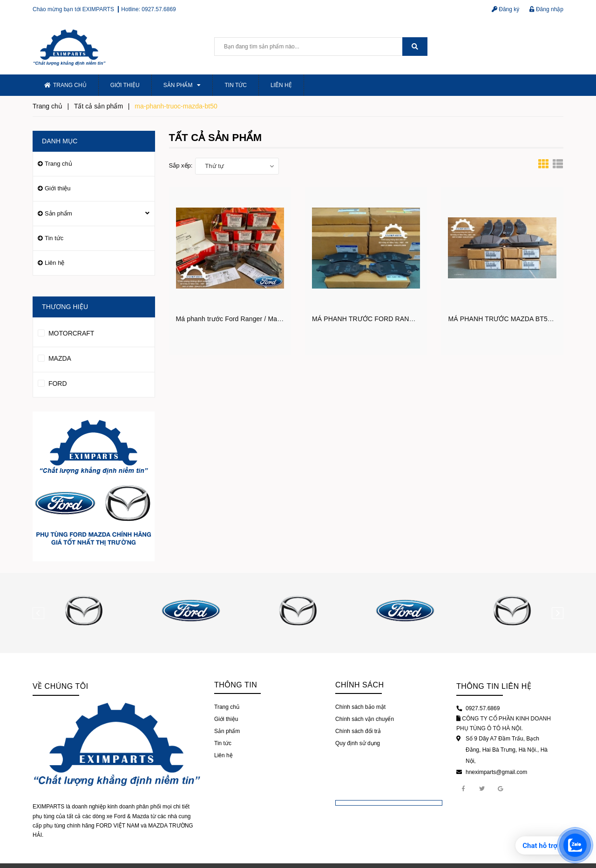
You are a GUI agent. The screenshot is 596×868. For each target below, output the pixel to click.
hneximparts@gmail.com (496, 772)
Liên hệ (281, 85)
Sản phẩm (182, 85)
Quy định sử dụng (358, 743)
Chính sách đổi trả (358, 731)
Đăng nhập (546, 9)
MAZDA (54, 357)
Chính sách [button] (360, 685)
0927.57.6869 (159, 9)
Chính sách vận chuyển (365, 719)
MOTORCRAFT (66, 332)
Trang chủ (65, 85)
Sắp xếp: (181, 165)
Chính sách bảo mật (360, 707)
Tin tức (235, 85)
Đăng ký (505, 9)
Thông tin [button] (236, 685)
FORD (52, 382)
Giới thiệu (125, 85)
